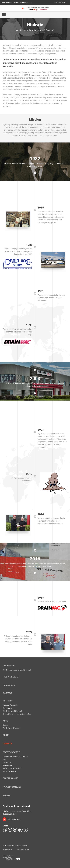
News (5, 735)
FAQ (4, 759)
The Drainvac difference (11, 728)
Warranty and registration (12, 768)
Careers (7, 693)
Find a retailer (11, 677)
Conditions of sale (23, 850)
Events (6, 796)
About (6, 721)
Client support (11, 752)
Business (8, 701)
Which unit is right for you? (12, 711)
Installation (7, 762)
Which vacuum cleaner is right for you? (17, 670)
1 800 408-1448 (59, 3)
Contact (7, 744)
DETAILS (29, 3)
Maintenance (7, 765)
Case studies (7, 708)
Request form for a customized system (17, 714)
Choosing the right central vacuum (15, 757)
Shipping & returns (9, 771)
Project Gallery (12, 787)
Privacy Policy (8, 850)
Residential (9, 666)
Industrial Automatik (10, 705)
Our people (9, 686)
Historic (5, 725)
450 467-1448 (14, 819)
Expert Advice (10, 778)
